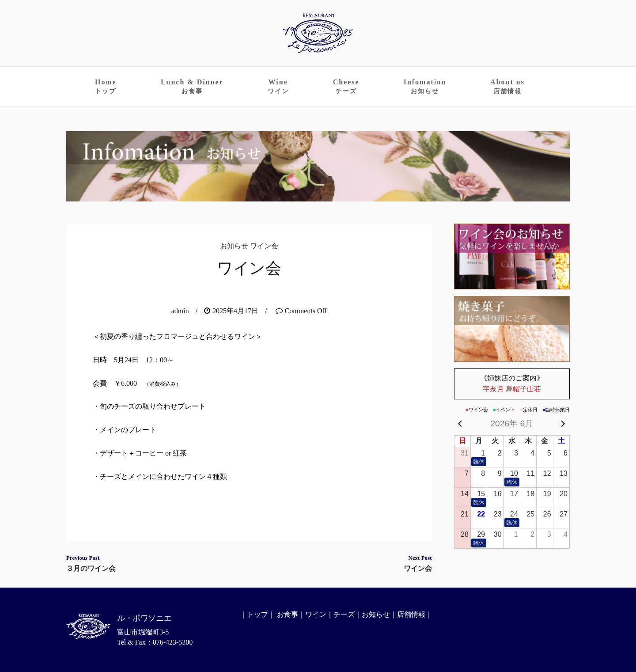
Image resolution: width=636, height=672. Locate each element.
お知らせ (234, 246)
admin (180, 311)
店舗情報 (411, 614)
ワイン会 (264, 246)
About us (507, 86)
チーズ (344, 614)
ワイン (316, 614)
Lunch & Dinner (192, 86)
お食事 (288, 614)
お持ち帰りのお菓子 (512, 329)
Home (106, 86)
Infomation (425, 86)
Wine (278, 86)
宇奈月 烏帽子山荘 (512, 383)
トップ (257, 614)
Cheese (346, 86)
